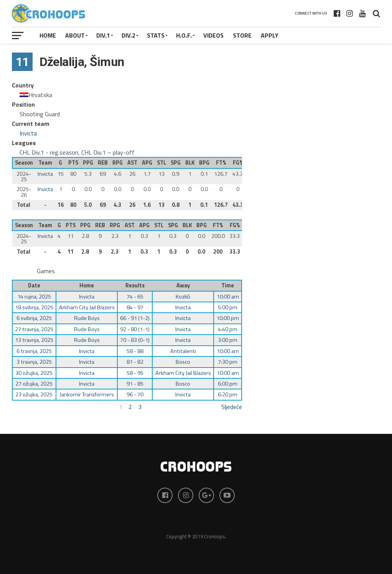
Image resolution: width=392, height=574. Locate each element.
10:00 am (228, 297)
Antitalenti (183, 351)
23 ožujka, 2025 (34, 394)
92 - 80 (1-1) (135, 329)
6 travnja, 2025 (34, 351)
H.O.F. (184, 35)
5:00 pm (228, 307)
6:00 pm (228, 384)
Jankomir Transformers (87, 394)
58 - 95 (135, 373)
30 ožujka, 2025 (34, 373)
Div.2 (128, 35)
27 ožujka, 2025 (34, 384)
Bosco (183, 362)
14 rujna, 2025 (34, 297)
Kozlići (183, 297)
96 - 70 (135, 394)
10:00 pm (228, 318)
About (75, 35)
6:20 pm (228, 394)
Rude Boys (87, 318)
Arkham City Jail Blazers (87, 307)
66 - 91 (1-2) (135, 318)
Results (135, 285)
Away (183, 285)
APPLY (270, 35)
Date (34, 285)
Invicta (28, 133)
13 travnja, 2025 (34, 340)
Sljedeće (232, 407)
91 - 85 (135, 384)
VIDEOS (213, 35)
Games (46, 271)
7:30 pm (228, 362)
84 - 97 (135, 307)
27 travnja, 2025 (34, 329)
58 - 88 (135, 351)
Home (48, 35)
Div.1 (103, 35)
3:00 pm (228, 340)
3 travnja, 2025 (34, 362)
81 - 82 (135, 362)
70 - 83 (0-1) (135, 340)
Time (228, 285)
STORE (242, 35)
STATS (156, 35)
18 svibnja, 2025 (34, 307)
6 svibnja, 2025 (34, 318)
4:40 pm (228, 329)
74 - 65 (135, 297)
